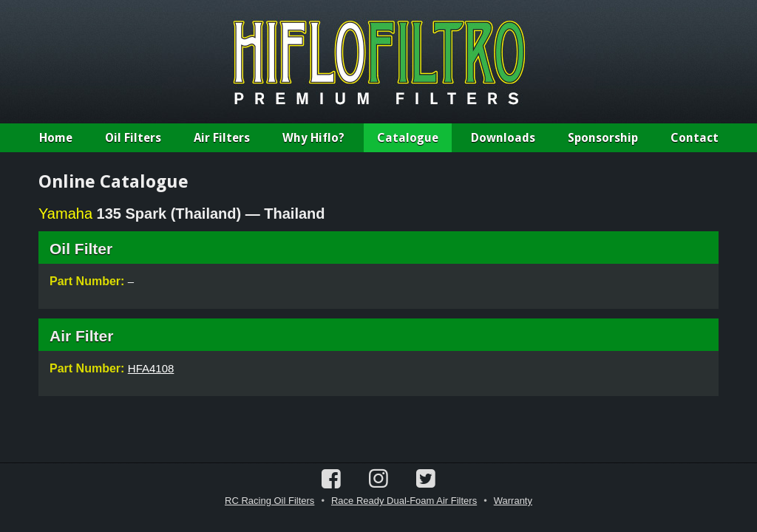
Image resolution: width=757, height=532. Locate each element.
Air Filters (222, 138)
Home (56, 138)
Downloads (503, 138)
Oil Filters (133, 138)
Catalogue (408, 138)
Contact (695, 138)
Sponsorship (603, 138)
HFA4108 (151, 368)
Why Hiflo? (313, 138)
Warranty (513, 501)
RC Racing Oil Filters (269, 501)
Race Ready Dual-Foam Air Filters (404, 501)
